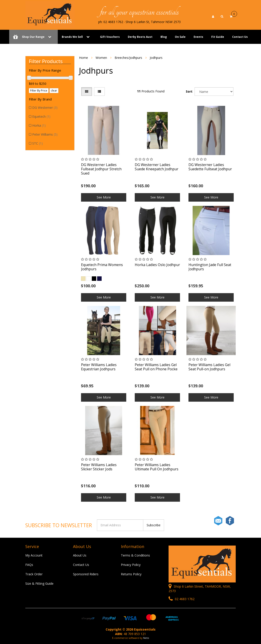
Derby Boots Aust (140, 37)
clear (54, 91)
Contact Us (240, 37)
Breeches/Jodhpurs (128, 58)
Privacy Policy (131, 565)
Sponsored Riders (86, 574)
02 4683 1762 (182, 599)
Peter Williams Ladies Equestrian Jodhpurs (99, 367)
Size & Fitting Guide (39, 583)
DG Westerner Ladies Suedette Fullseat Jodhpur (210, 167)
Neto (146, 638)
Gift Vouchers (110, 37)
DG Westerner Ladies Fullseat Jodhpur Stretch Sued (101, 169)
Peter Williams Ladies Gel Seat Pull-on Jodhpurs (209, 367)
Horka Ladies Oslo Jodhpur (157, 265)
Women (101, 58)
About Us (80, 555)
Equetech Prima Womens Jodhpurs (102, 267)
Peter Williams (45, 134)
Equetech (41, 116)
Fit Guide (218, 37)
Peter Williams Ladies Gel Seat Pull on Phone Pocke (156, 367)
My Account (34, 555)
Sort (189, 91)
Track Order (34, 574)
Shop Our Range (33, 37)
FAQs (29, 565)
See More (104, 197)
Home (83, 58)
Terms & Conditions (135, 555)
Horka (39, 125)
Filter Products (46, 61)
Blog (164, 37)
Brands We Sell (72, 37)
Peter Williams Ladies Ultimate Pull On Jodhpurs (157, 467)
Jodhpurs (156, 58)
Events (198, 37)
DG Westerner (45, 108)
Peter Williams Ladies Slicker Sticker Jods (99, 467)
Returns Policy (131, 574)
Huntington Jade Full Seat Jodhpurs (210, 267)
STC (37, 143)
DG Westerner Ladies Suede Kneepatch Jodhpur (157, 167)
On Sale (180, 37)
